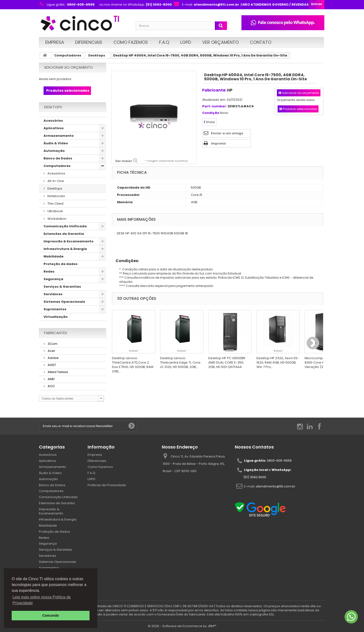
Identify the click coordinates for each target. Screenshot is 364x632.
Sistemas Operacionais (64, 302)
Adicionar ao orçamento (68, 67)
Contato (261, 42)
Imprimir (218, 143)
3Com (52, 344)
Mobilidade (54, 256)
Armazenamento (59, 136)
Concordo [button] (51, 615)
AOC (51, 386)
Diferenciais (89, 42)
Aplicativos (54, 128)
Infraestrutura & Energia (65, 249)
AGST (51, 365)
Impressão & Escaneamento (68, 241)
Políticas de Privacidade (107, 485)
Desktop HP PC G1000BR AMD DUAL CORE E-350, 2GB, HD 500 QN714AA (227, 362)
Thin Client (55, 204)
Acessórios (53, 121)
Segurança (53, 279)
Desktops (97, 55)
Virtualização (56, 317)
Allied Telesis (58, 372)
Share (209, 122)
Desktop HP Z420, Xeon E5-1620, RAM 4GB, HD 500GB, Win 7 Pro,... (278, 362)
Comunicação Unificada (65, 226)
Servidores (53, 294)
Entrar (317, 4)
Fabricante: (214, 90)
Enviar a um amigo (227, 133)
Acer (51, 351)
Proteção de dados (61, 264)
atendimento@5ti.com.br (276, 486)
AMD (51, 379)
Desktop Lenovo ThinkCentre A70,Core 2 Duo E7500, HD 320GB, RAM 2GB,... (133, 365)
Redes (49, 271)
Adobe (53, 358)
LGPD (186, 42)
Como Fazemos (131, 42)
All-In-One (55, 181)
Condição (211, 113)
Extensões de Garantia (64, 234)
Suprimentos (55, 309)
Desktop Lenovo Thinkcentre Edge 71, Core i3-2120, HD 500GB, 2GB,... (180, 362)
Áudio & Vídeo (56, 143)
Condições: (125, 261)
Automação (54, 151)
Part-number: (214, 106)
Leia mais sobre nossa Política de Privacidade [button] (41, 600)
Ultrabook (55, 211)
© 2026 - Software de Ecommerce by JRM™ (182, 626)
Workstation (57, 219)
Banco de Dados (58, 158)
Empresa (55, 42)
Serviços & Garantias (62, 287)
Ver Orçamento (220, 42)
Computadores (68, 55)
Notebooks (56, 196)
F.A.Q (164, 42)
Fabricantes (56, 333)
